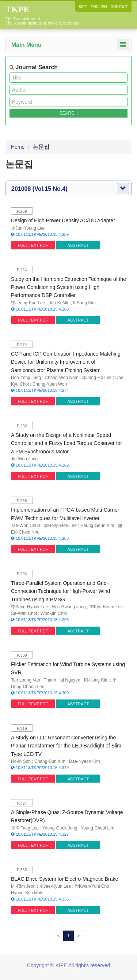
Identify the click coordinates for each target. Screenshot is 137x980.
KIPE (83, 7)
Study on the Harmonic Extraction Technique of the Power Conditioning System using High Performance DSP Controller (68, 287)
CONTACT (119, 7)
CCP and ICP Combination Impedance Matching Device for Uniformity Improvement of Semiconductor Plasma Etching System (66, 362)
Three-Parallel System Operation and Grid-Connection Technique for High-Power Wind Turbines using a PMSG (60, 591)
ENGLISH (99, 7)
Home (18, 147)
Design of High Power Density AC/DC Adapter (63, 220)
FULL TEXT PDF (33, 245)
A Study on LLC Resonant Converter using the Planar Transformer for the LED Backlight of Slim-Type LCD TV (67, 746)
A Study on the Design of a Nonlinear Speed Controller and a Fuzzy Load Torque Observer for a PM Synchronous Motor (66, 443)
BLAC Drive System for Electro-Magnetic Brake (64, 879)
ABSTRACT (78, 245)
